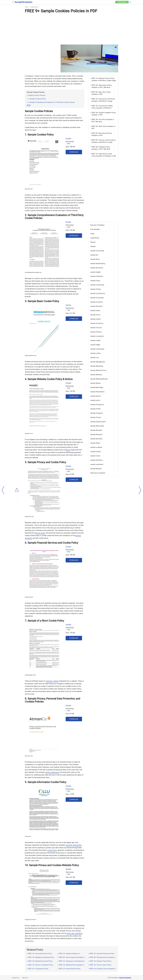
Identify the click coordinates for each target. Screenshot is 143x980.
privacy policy (40, 533)
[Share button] (17, 490)
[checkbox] (13, 2)
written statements (52, 772)
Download (74, 152)
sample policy (34, 7)
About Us (25, 978)
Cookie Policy (52, 850)
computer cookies (52, 681)
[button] (130, 2)
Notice (68, 450)
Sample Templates (125, 978)
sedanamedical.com (31, 356)
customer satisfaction (73, 845)
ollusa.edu (28, 836)
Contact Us (16, 978)
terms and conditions (75, 933)
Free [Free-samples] (122, 2)
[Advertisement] (71, 29)
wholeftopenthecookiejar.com (33, 272)
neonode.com (29, 189)
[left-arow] (3, 490)
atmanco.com (29, 756)
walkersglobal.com (30, 675)
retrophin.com (29, 433)
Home (27, 7)
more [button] (29, 105)
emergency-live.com (30, 920)
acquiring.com (29, 597)
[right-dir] (140, 490)
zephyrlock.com (29, 517)
